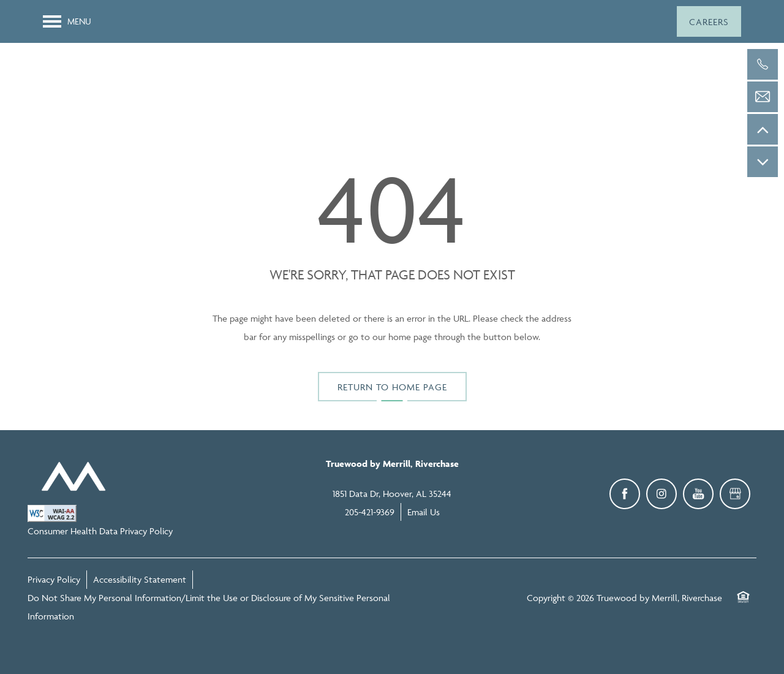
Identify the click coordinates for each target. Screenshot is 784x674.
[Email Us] (763, 97)
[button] (709, 21)
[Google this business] (735, 494)
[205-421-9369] (763, 64)
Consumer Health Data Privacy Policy (100, 531)
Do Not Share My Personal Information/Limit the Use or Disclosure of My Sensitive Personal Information (209, 607)
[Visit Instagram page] (661, 494)
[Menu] (67, 21)
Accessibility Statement (140, 579)
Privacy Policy (54, 579)
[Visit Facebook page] (625, 494)
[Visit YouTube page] (698, 494)
